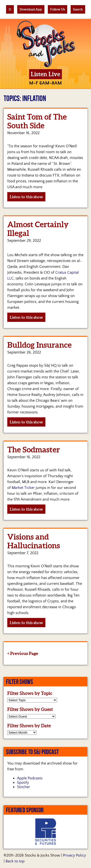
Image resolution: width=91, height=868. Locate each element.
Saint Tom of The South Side (37, 121)
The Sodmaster (34, 449)
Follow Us (58, 9)
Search (78, 9)
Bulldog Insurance (39, 345)
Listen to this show (26, 197)
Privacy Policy (74, 855)
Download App (31, 9)
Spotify (23, 783)
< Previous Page (23, 653)
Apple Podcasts (30, 778)
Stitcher (24, 787)
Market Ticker (23, 488)
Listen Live (45, 74)
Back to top (15, 861)
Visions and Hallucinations (34, 541)
